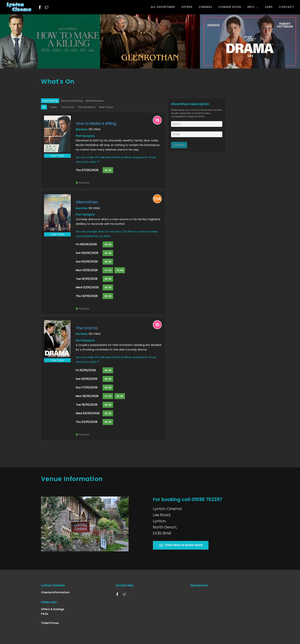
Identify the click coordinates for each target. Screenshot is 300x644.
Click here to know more (181, 545)
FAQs (45, 614)
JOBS (269, 7)
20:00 (108, 170)
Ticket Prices (50, 623)
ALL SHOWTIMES (163, 7)
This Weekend (86, 107)
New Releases (95, 101)
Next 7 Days (106, 107)
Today (53, 107)
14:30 (108, 270)
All (44, 107)
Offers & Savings (53, 609)
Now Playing (50, 101)
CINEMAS (205, 7)
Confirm (179, 145)
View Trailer (57, 156)
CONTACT (286, 7)
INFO (253, 7)
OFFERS (187, 7)
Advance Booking (72, 101)
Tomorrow (67, 107)
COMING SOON (230, 7)
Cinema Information (55, 592)
